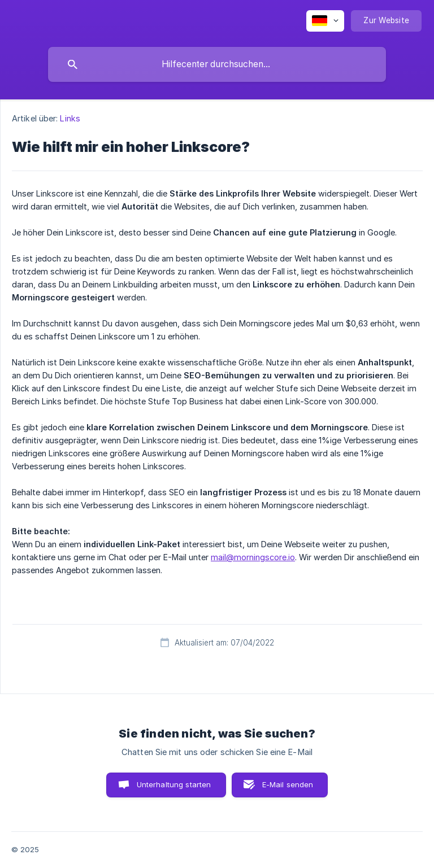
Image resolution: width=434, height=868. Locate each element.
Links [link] (70, 118)
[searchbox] (217, 64)
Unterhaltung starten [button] (174, 784)
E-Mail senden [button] (288, 784)
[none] (325, 21)
